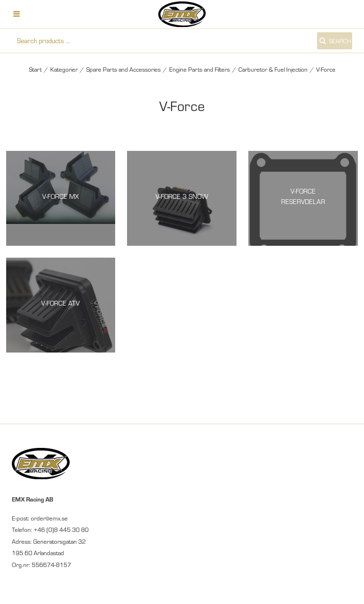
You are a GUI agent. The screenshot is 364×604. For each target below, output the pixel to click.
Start (35, 69)
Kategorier (64, 69)
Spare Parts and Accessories (123, 69)
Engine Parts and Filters (200, 69)
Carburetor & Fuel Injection (273, 69)
